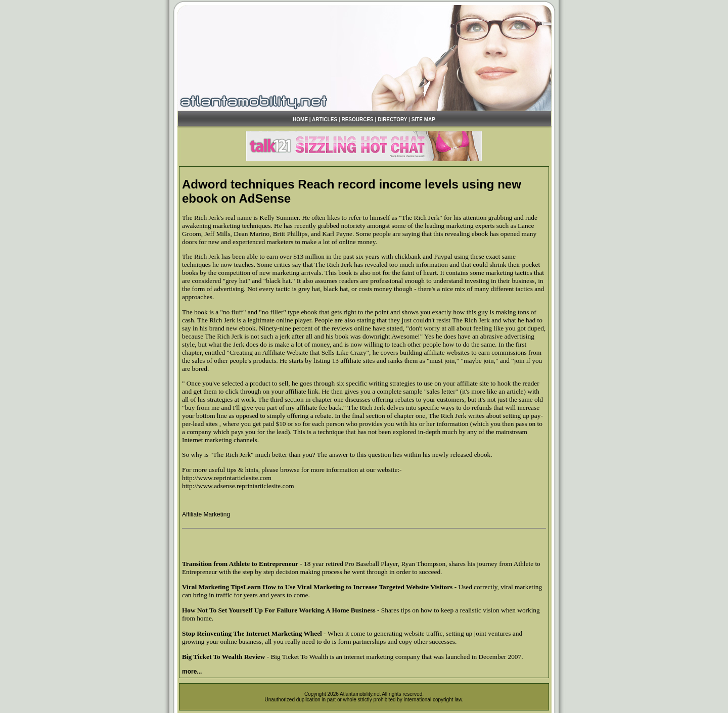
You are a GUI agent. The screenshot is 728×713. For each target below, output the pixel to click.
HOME (300, 120)
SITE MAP (423, 120)
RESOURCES (357, 120)
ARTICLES (325, 120)
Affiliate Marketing (206, 514)
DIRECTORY (392, 120)
